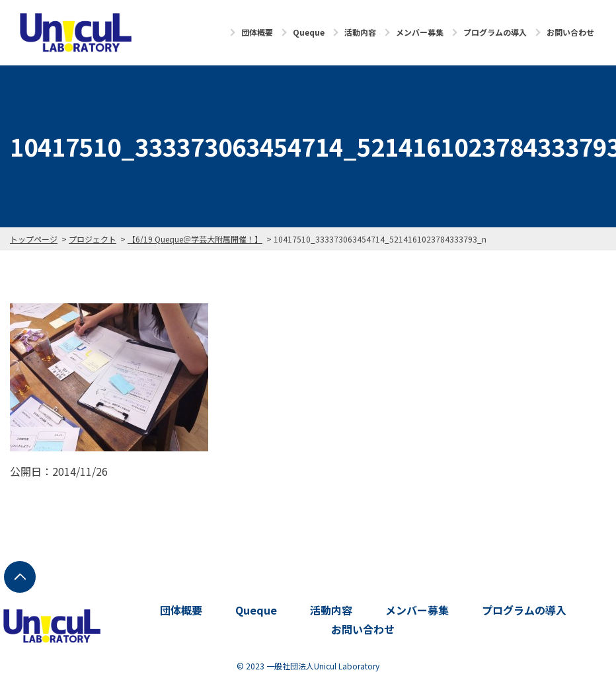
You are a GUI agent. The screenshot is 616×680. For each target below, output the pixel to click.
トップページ (34, 239)
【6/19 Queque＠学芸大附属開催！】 (195, 239)
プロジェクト (93, 239)
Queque (309, 32)
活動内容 (360, 32)
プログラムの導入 (495, 32)
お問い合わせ (570, 32)
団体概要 (257, 32)
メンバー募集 (420, 32)
